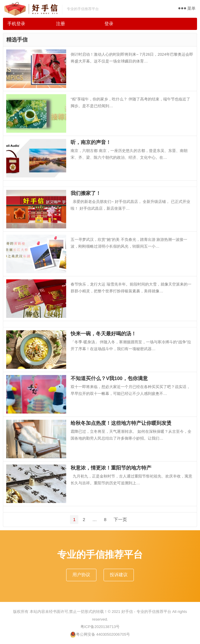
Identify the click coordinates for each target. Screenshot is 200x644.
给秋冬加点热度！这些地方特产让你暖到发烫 (121, 423)
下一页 (120, 519)
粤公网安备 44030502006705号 (100, 635)
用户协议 (81, 575)
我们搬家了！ (86, 193)
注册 (61, 24)
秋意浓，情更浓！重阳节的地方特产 (111, 468)
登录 (109, 24)
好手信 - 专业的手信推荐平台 (146, 612)
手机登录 (16, 24)
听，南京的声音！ (91, 142)
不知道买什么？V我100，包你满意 (109, 378)
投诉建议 (119, 575)
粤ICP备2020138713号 (100, 627)
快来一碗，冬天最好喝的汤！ (103, 334)
